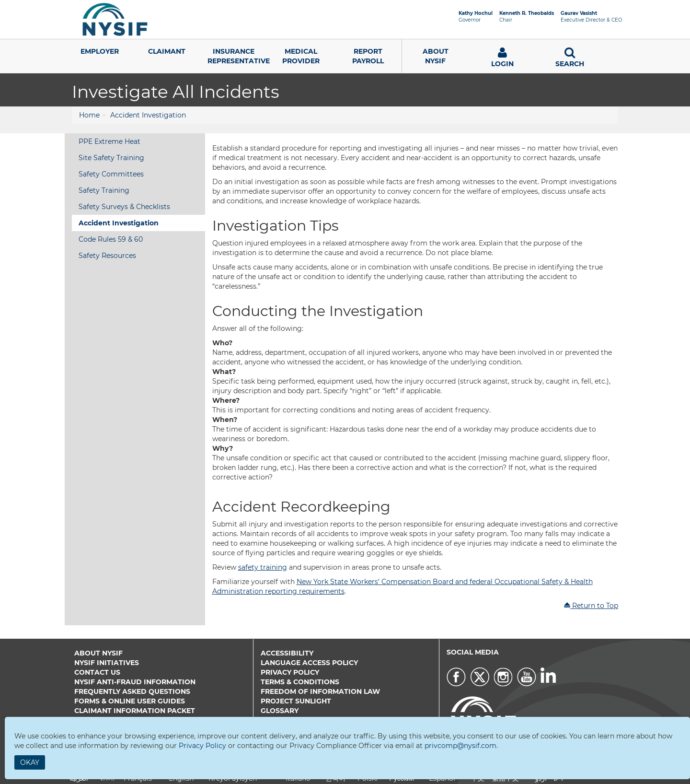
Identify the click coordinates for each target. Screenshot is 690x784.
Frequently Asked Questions (132, 691)
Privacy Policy (290, 672)
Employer (100, 51)
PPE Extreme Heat (109, 141)
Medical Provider (301, 56)
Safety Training (104, 190)
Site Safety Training (111, 158)
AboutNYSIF (436, 56)
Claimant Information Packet (135, 711)
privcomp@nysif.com (460, 746)
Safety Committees (111, 174)
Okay (30, 762)
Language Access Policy (309, 663)
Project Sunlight (296, 701)
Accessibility (287, 653)
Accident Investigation (148, 115)
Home (89, 115)
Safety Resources (107, 256)
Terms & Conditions (300, 682)
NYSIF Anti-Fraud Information (135, 682)
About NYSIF (98, 653)
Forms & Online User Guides (130, 701)
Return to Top (591, 606)
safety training (263, 567)
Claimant (167, 51)
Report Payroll (368, 56)
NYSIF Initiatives (107, 663)
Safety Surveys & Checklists (124, 207)
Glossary (280, 711)
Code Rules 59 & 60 (111, 239)
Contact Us (97, 672)
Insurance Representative (237, 56)
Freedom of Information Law (320, 691)
